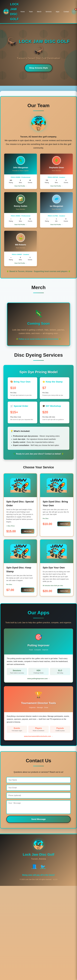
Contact (66, 12)
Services (49, 12)
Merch (39, 12)
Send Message (38, 821)
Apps (58, 12)
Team (31, 12)
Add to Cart (28, 531)
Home (23, 12)
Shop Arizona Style (38, 68)
